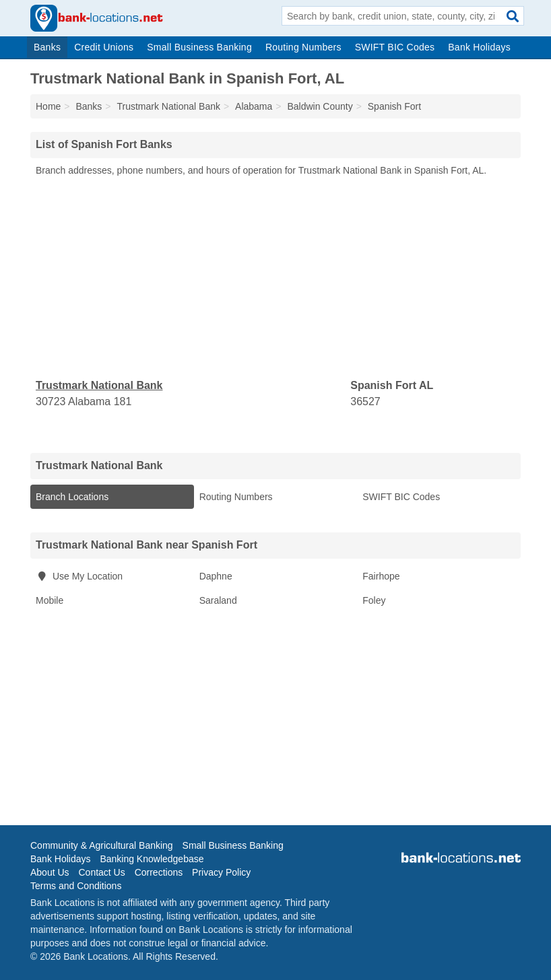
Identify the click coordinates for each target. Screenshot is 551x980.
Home (48, 106)
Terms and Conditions (76, 886)
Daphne (216, 576)
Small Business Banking (199, 47)
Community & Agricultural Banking (102, 845)
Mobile (50, 600)
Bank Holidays (479, 47)
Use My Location (79, 576)
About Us (50, 872)
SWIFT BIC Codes (395, 47)
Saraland (218, 600)
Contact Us (101, 872)
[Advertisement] (275, 278)
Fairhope (381, 576)
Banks (47, 47)
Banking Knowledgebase (152, 859)
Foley (374, 600)
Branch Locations (72, 497)
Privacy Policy (221, 872)
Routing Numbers (303, 47)
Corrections (159, 872)
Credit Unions (104, 47)
